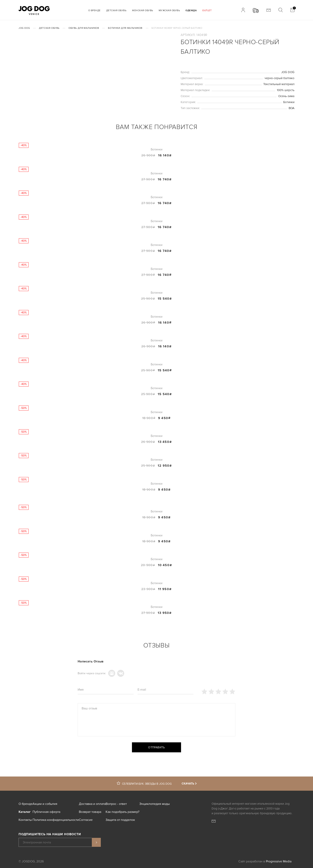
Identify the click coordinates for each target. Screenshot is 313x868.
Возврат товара (90, 812)
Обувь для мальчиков (84, 28)
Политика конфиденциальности (56, 820)
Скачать (188, 784)
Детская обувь (116, 10)
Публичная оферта (46, 812)
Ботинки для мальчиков (125, 28)
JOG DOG (24, 28)
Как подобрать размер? (122, 812)
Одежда (191, 10)
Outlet (207, 10)
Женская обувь (143, 10)
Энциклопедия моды (155, 804)
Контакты (25, 820)
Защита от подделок (120, 820)
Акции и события (45, 804)
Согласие (86, 820)
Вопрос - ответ (116, 804)
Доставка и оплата (92, 804)
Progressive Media (279, 861)
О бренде (94, 10)
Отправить (156, 747)
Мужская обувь (169, 10)
